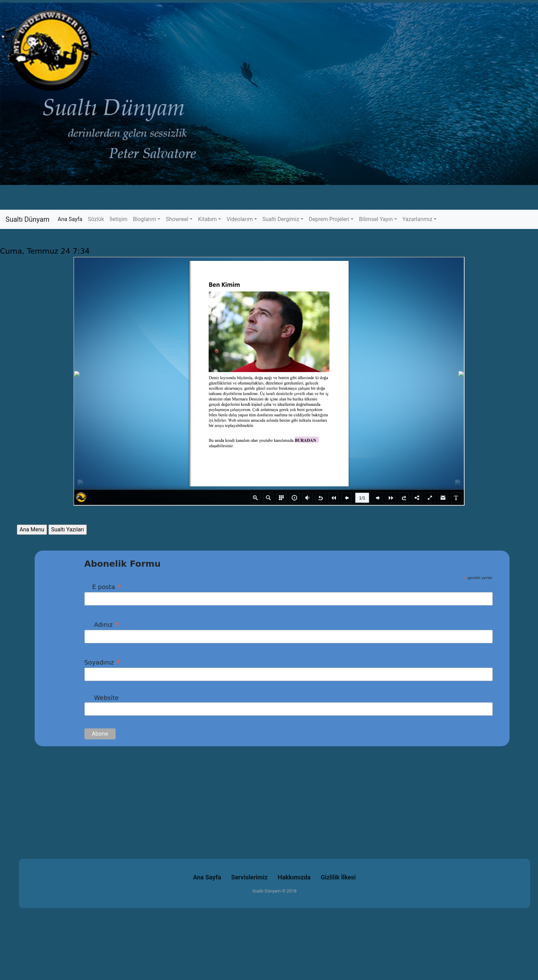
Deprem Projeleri (329, 219)
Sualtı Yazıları (68, 529)
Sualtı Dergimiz (281, 219)
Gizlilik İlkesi (338, 877)
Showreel (177, 219)
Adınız (102, 624)
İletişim (118, 219)
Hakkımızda (294, 877)
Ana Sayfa (71, 219)
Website (102, 698)
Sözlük (96, 219)
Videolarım (240, 219)
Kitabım (207, 219)
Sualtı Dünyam (27, 219)
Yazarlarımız (418, 219)
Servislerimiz (249, 877)
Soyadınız (103, 662)
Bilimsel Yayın (376, 219)
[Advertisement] (206, 794)
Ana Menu (32, 529)
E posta (103, 587)
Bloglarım (144, 219)
